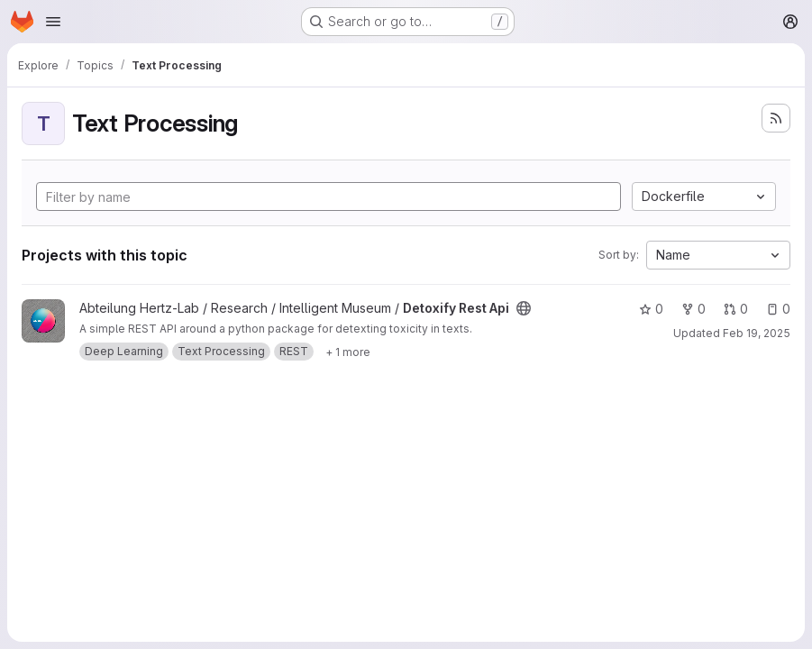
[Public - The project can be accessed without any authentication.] (524, 308)
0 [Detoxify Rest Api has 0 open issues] (778, 309)
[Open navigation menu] (53, 22)
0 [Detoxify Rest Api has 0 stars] (651, 309)
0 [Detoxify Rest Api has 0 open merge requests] (736, 309)
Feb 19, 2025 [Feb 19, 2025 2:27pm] (757, 333)
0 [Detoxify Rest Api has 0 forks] (693, 309)
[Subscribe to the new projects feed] (776, 118)
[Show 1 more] (348, 352)
